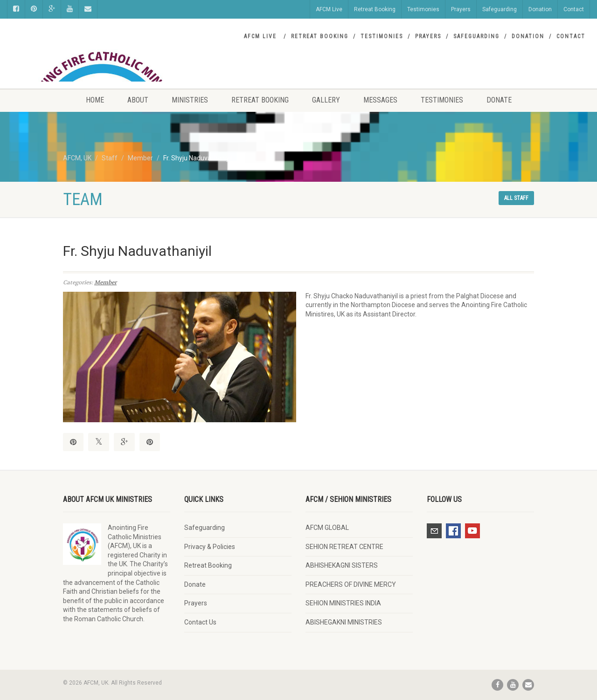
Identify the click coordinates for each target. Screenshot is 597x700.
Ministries (190, 100)
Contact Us (200, 622)
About (138, 100)
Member (105, 282)
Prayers (461, 9)
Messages (380, 100)
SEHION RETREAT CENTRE (344, 547)
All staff (516, 198)
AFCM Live (329, 9)
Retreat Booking (375, 9)
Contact (574, 9)
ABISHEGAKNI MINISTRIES (344, 622)
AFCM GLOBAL (327, 528)
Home (95, 100)
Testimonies (423, 9)
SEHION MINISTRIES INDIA (343, 603)
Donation (540, 9)
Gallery (326, 100)
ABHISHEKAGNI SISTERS (342, 565)
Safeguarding (500, 9)
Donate (499, 100)
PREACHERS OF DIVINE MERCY (351, 584)
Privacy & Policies (210, 547)
